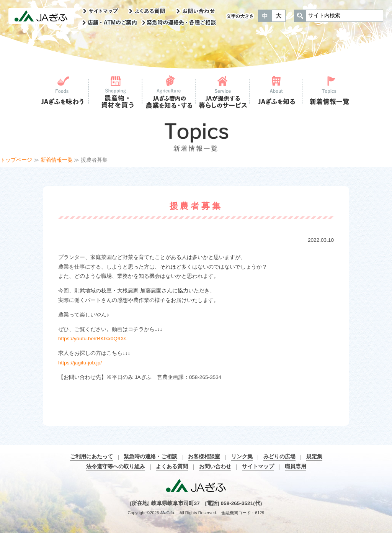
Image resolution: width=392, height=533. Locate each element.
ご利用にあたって (91, 457)
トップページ (16, 160)
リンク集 (242, 457)
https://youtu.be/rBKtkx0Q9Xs (92, 339)
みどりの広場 (279, 457)
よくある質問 (172, 467)
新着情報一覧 (57, 160)
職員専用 (296, 467)
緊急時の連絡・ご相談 (150, 457)
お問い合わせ (215, 467)
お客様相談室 (204, 457)
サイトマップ (258, 467)
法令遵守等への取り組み (116, 467)
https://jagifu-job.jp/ (80, 363)
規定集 (314, 457)
